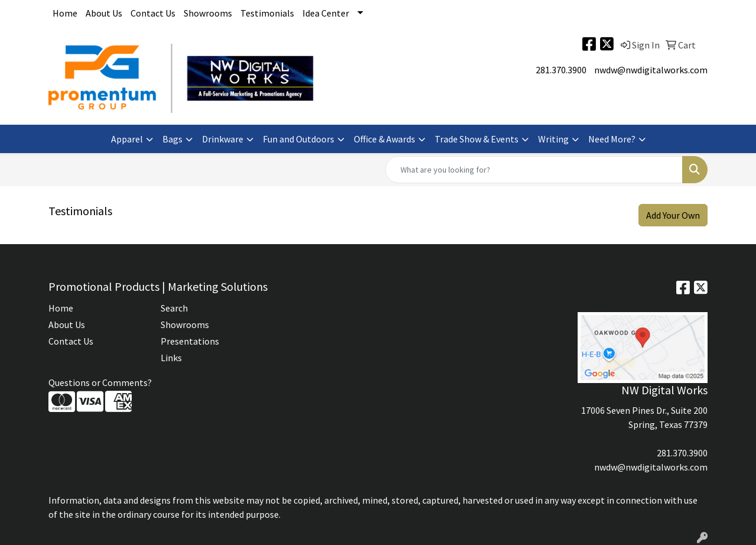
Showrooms (208, 13)
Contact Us (153, 13)
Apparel (127, 139)
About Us (104, 13)
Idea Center (326, 13)
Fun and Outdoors (299, 139)
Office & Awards (384, 139)
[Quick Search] (534, 170)
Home (65, 13)
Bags (172, 139)
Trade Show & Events (477, 139)
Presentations (190, 341)
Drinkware (223, 139)
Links (171, 358)
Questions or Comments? (100, 382)
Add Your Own (673, 215)
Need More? (612, 139)
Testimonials (267, 13)
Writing (553, 139)
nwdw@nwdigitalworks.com (651, 70)
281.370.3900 (561, 70)
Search (174, 308)
